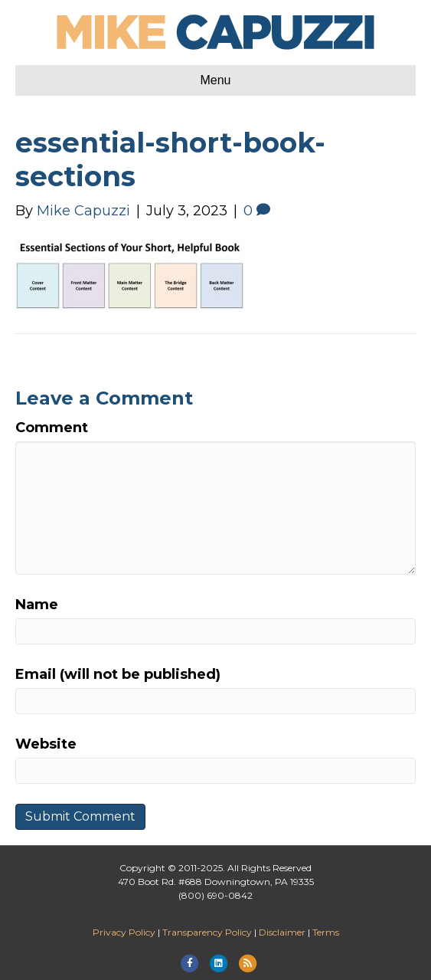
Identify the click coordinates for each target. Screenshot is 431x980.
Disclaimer (282, 932)
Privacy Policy (124, 932)
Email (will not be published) (118, 674)
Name (37, 605)
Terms (326, 932)
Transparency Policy (207, 932)
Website (46, 744)
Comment (52, 428)
